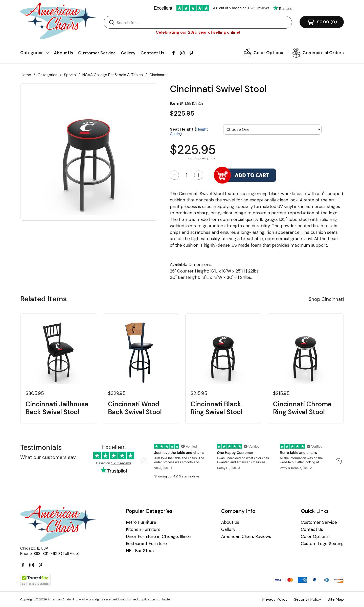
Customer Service (97, 53)
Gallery (128, 53)
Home (26, 75)
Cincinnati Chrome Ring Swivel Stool (302, 408)
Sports (70, 75)
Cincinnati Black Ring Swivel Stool (217, 408)
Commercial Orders (323, 53)
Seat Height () (189, 131)
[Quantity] (187, 175)
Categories (48, 75)
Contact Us (152, 53)
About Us (63, 53)
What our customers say (48, 457)
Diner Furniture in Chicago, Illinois (159, 537)
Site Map (336, 599)
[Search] (203, 23)
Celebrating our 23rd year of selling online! (198, 32)
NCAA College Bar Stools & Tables (113, 75)
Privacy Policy (275, 599)
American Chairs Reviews (246, 537)
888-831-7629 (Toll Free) (56, 553)
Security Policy (308, 599)
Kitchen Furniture (143, 529)
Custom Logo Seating (322, 544)
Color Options (268, 53)
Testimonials (41, 447)
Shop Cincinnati (326, 299)
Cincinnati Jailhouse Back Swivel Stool (57, 408)
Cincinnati (158, 75)
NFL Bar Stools (141, 551)
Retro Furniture (141, 522)
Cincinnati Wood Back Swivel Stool (135, 408)
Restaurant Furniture (146, 544)
